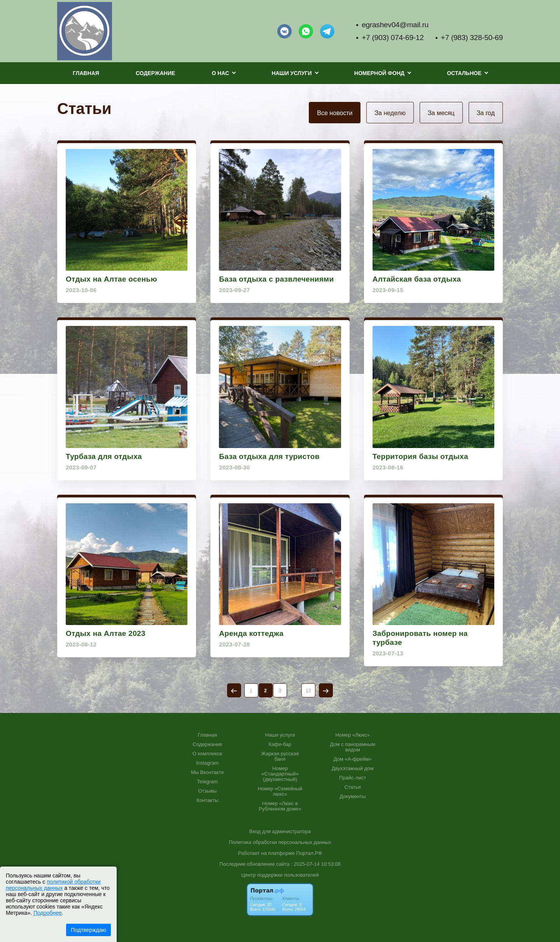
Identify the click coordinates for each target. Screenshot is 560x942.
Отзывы (208, 791)
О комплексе (207, 754)
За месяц (441, 113)
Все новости (335, 113)
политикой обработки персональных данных (53, 885)
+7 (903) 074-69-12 (393, 38)
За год (486, 113)
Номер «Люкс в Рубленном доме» (280, 806)
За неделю (390, 113)
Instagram (207, 763)
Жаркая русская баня (280, 756)
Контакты (207, 800)
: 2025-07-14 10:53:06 (316, 864)
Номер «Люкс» (353, 735)
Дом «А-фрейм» (353, 759)
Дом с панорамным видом (352, 747)
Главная (86, 73)
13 (308, 691)
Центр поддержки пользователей (280, 875)
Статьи (353, 787)
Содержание (155, 73)
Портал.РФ (309, 853)
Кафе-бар (280, 744)
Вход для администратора (280, 831)
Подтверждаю (88, 930)
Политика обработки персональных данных (280, 842)
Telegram (207, 782)
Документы (353, 797)
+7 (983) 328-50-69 (472, 38)
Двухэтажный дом (353, 769)
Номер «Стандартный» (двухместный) (280, 774)
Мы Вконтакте (207, 772)
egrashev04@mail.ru (395, 25)
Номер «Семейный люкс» (280, 791)
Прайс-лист (353, 778)
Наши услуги (280, 735)
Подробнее (48, 913)
